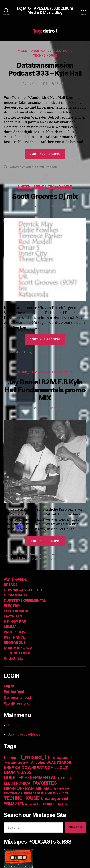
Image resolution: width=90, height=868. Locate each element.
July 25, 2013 (58, 206)
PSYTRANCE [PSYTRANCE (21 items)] (13, 793)
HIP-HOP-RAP (15, 621)
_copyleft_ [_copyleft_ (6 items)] (34, 804)
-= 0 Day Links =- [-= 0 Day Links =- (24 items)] (16, 763)
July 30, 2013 (58, 83)
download (36, 554)
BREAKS (40, 186)
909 (12, 352)
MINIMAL (11, 627)
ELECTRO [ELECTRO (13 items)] (64, 778)
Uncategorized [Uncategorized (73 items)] (55, 798)
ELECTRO (12, 606)
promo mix (39, 558)
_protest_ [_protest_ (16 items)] (48, 804)
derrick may (24, 352)
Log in (9, 686)
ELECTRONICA (64, 51)
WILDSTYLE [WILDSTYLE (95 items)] (15, 803)
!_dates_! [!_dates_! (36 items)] (11, 758)
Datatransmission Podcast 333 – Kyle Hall (45, 69)
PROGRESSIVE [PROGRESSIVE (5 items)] (61, 789)
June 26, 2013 (58, 408)
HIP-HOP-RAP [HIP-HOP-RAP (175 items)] (19, 788)
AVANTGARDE (42, 51)
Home (13, 725)
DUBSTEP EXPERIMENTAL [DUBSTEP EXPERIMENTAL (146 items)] (30, 777)
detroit (39, 167)
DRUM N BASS (15, 595)
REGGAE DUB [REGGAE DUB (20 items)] (33, 793)
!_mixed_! (22, 51)
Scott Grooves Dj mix (45, 196)
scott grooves (54, 352)
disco (24, 554)
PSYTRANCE (14, 637)
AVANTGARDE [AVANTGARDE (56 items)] (59, 763)
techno (52, 558)
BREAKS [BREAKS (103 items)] (12, 767)
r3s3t (36, 83)
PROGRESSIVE (16, 632)
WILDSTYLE (66, 372)
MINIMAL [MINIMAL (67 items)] (44, 789)
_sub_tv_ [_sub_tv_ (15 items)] (63, 804)
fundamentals (54, 554)
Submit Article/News (24, 734)
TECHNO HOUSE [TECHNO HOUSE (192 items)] (21, 798)
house (69, 554)
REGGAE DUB (15, 643)
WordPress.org (17, 703)
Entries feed (14, 692)
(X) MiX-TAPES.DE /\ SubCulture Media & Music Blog (45, 10)
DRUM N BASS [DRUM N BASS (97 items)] (18, 772)
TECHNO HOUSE (45, 55)
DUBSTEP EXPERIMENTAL (25, 600)
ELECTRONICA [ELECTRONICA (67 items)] (17, 783)
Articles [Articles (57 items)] (38, 763)
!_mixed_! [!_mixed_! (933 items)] (33, 757)
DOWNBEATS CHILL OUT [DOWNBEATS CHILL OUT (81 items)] (45, 767)
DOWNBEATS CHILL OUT (24, 590)
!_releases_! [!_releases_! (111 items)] (60, 757)
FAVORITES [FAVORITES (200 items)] (45, 783)
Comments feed (17, 697)
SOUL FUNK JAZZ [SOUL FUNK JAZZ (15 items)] (57, 793)
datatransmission (21, 167)
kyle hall (51, 167)
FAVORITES (13, 616)
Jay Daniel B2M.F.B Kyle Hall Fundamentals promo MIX (45, 390)
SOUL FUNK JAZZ (18, 648)
